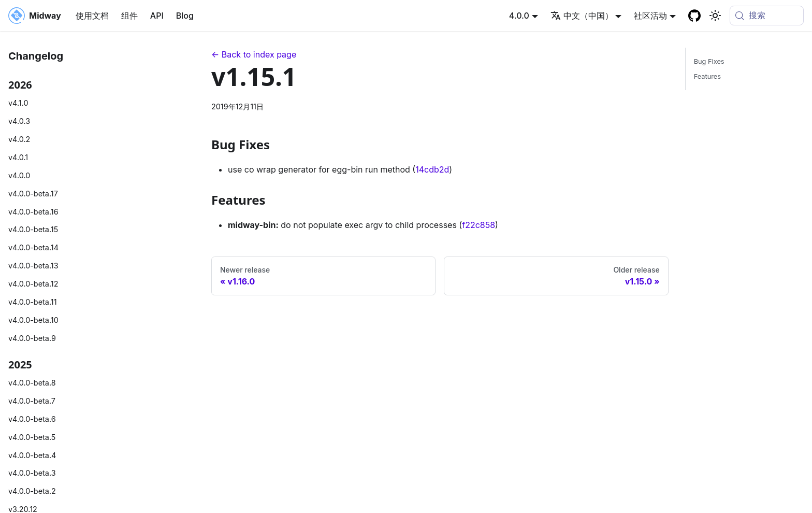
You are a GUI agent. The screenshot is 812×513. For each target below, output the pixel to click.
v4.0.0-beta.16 (33, 212)
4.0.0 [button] (519, 16)
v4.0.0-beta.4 (32, 455)
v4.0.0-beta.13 (33, 266)
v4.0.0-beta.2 (32, 491)
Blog (185, 16)
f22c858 (479, 225)
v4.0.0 (19, 175)
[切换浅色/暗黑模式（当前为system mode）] (715, 16)
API (157, 16)
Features (707, 76)
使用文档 (92, 16)
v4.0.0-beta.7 (32, 401)
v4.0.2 (19, 139)
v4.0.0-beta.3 (32, 473)
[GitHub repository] (694, 16)
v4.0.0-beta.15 (33, 229)
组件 (129, 16)
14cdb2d (432, 169)
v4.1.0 (18, 103)
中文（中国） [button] (582, 16)
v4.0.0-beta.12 (33, 284)
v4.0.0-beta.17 (33, 194)
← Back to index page (254, 54)
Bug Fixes (709, 61)
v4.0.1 (18, 157)
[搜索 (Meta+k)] (767, 16)
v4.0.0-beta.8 (32, 383)
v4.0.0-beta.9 (32, 338)
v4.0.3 (19, 121)
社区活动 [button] (650, 16)
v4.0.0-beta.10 (33, 320)
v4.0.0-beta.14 (33, 247)
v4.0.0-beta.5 (32, 437)
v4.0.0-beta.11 (33, 302)
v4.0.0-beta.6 (32, 419)
